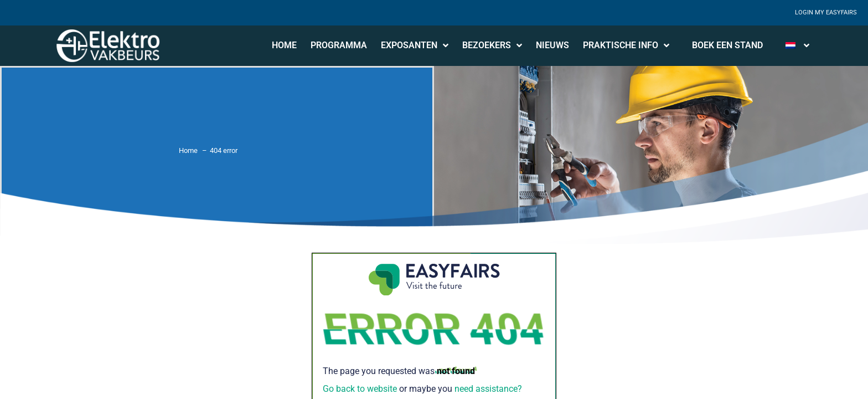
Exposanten (415, 45)
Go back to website (360, 389)
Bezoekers (492, 45)
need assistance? (488, 389)
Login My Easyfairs (826, 12)
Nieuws (552, 45)
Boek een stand (727, 45)
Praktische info (626, 45)
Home (284, 45)
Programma (339, 45)
